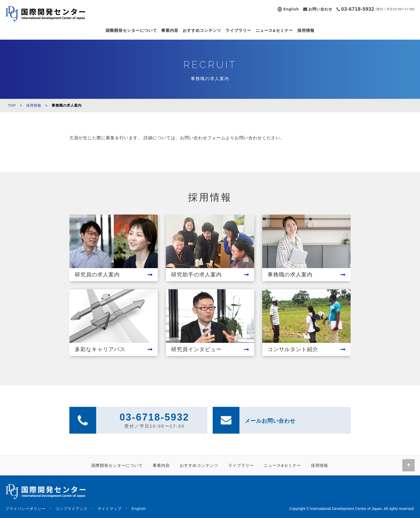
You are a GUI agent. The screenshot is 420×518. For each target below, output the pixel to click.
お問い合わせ (320, 9)
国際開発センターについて (131, 30)
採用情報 (306, 30)
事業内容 (170, 30)
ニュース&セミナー (274, 30)
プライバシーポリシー (25, 509)
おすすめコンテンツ (202, 30)
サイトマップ (110, 509)
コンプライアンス (72, 509)
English (291, 9)
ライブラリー (238, 30)
